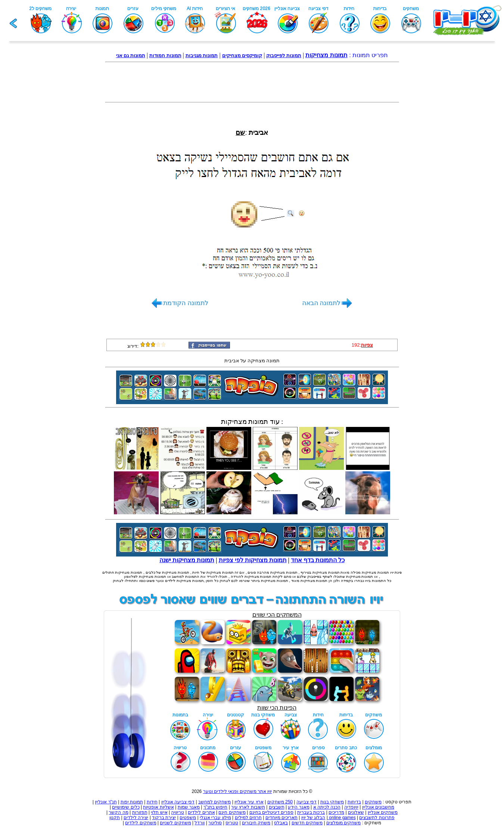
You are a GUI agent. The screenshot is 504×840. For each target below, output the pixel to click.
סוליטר (215, 823)
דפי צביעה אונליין (178, 802)
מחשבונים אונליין (378, 807)
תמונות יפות (132, 802)
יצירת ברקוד (164, 818)
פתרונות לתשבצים (377, 818)
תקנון (115, 818)
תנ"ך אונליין (106, 802)
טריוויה (178, 812)
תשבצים (277, 807)
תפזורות (140, 812)
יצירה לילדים (136, 818)
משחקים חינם (232, 812)
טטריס (232, 823)
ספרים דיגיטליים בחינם (272, 812)
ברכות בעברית (311, 812)
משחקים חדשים (307, 823)
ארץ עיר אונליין (249, 802)
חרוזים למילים (248, 818)
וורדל (200, 823)
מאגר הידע (298, 807)
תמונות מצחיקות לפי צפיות (253, 560)
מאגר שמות (189, 807)
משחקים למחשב (214, 802)
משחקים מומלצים (343, 823)
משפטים (188, 818)
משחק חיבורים (256, 823)
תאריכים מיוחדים (281, 818)
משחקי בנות (332, 802)
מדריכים (336, 812)
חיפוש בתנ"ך (216, 807)
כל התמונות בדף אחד (318, 560)
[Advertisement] (252, 82)
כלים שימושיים (126, 807)
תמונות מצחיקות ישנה (187, 560)
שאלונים (356, 812)
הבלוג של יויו (313, 818)
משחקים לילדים (141, 823)
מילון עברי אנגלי (215, 818)
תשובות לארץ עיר (248, 807)
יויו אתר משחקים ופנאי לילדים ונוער (238, 791)
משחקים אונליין (383, 812)
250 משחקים (280, 802)
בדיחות (354, 802)
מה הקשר (118, 812)
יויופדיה (351, 807)
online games (342, 818)
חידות (152, 802)
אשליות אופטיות (158, 807)
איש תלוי (159, 812)
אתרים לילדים (201, 812)
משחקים (373, 802)
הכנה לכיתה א (327, 807)
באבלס (281, 823)
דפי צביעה (307, 802)
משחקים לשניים (175, 823)
